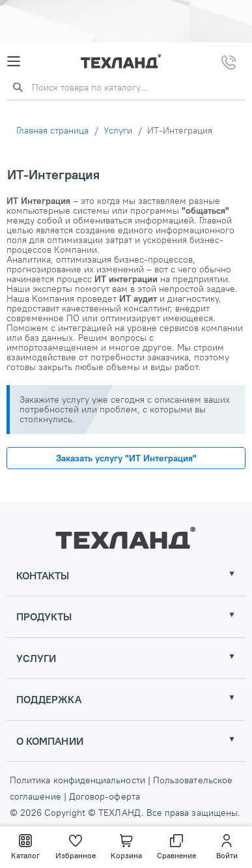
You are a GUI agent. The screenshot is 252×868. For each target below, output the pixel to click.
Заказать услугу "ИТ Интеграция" (126, 458)
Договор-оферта (103, 796)
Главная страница (52, 130)
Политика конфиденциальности (79, 780)
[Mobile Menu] (14, 62)
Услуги (118, 130)
